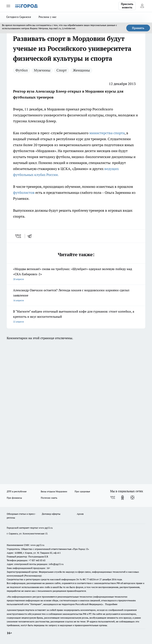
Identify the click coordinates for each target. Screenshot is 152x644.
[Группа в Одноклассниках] (123, 498)
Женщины (81, 70)
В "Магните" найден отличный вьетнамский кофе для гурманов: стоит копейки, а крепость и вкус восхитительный (76, 317)
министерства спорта (107, 133)
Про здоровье (82, 491)
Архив (80, 514)
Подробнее (111, 604)
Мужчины (42, 70)
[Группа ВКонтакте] (113, 498)
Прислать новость (127, 6)
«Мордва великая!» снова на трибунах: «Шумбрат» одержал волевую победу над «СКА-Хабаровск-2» (76, 274)
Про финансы (14, 498)
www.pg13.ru (46, 528)
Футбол (22, 70)
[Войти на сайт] (142, 6)
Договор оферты (51, 514)
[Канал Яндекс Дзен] (132, 498)
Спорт (62, 70)
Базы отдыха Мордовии (54, 491)
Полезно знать (49, 498)
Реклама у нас (48, 17)
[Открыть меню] (8, 6)
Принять (138, 28)
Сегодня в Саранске (19, 17)
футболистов (24, 193)
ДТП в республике (17, 491)
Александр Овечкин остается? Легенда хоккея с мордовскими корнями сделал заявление (76, 296)
